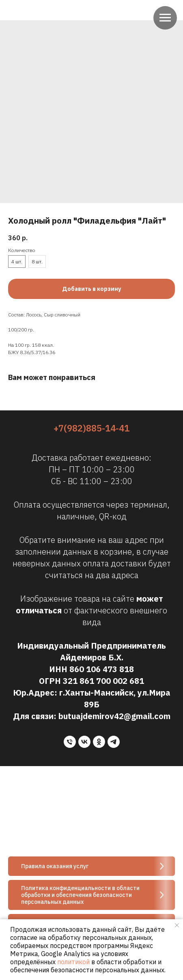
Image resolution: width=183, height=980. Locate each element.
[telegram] (114, 742)
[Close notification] (177, 925)
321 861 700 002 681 (103, 681)
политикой (73, 962)
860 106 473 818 (102, 669)
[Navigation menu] (165, 18)
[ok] (99, 742)
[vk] (84, 742)
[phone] (70, 742)
